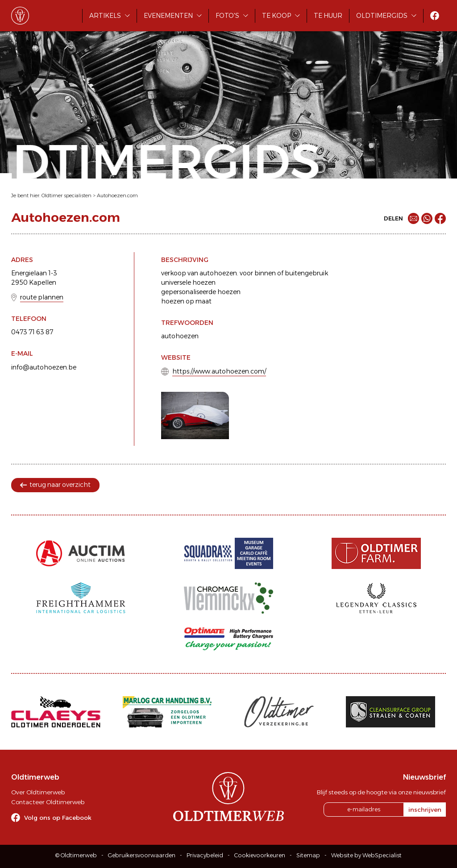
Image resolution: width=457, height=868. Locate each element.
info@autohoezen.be (44, 367)
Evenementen (168, 16)
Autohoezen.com (117, 195)
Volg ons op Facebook (58, 818)
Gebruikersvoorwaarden (142, 855)
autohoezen (180, 336)
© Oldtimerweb (76, 855)
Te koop (276, 16)
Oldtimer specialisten (66, 195)
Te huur (328, 16)
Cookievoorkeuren (260, 855)
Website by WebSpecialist (366, 855)
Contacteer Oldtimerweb (48, 802)
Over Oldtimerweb (38, 792)
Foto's (227, 16)
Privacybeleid (205, 855)
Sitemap (308, 855)
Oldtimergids (382, 16)
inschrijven (425, 810)
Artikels (105, 16)
